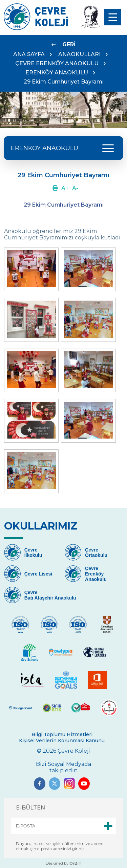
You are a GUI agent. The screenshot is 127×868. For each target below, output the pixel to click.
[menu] (113, 17)
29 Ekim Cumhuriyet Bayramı (64, 82)
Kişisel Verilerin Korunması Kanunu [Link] (62, 741)
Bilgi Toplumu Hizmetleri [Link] (62, 734)
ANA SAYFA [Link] (29, 54)
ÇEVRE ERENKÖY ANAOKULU (57, 63)
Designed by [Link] (64, 863)
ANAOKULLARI (79, 54)
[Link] (36, 28)
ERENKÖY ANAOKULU (57, 73)
